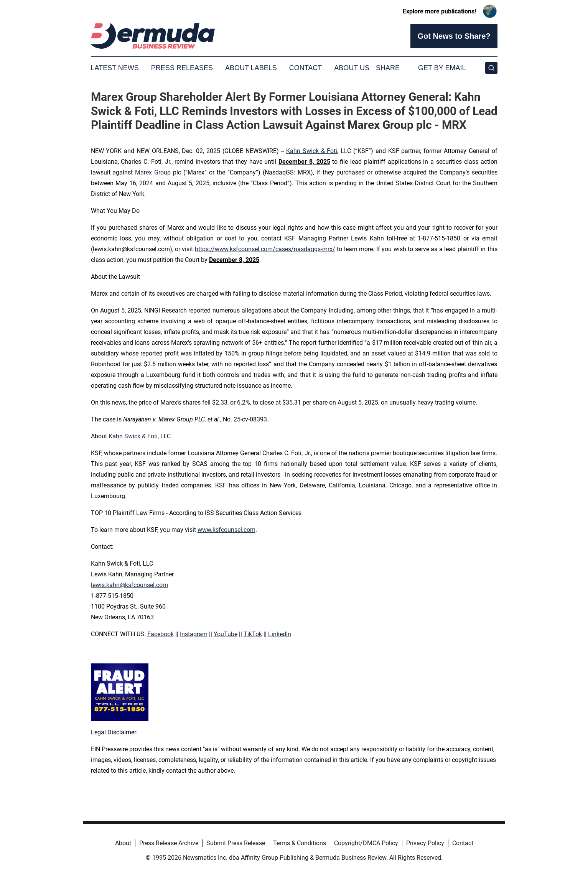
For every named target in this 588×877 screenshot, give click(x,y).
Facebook (161, 634)
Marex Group (153, 172)
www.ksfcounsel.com (226, 530)
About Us (352, 68)
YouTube (226, 634)
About (123, 843)
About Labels (251, 68)
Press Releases (182, 68)
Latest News (115, 68)
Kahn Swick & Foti (312, 151)
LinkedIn (280, 634)
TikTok (253, 634)
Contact (306, 68)
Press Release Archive (169, 843)
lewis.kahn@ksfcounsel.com (129, 585)
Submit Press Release (236, 843)
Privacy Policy (425, 843)
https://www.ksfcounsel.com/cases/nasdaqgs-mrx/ (265, 249)
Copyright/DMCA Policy (366, 843)
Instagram (194, 634)
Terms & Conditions (300, 843)
